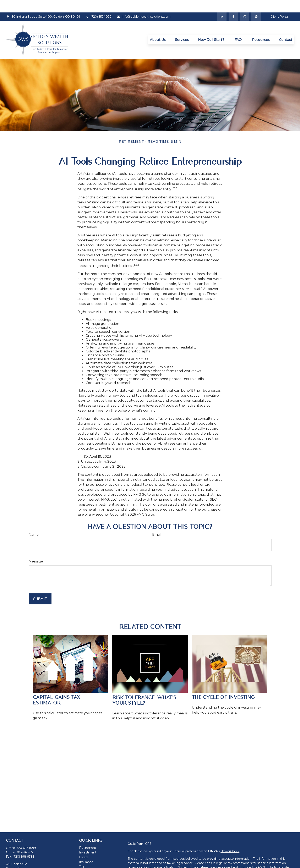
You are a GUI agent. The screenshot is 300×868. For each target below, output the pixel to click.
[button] (158, 27)
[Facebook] (233, 4)
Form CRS (144, 831)
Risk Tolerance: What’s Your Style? (144, 688)
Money (84, 859)
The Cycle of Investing (223, 685)
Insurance (86, 850)
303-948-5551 (26, 840)
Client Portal (279, 4)
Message (36, 549)
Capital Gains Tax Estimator (56, 688)
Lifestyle (85, 864)
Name (34, 522)
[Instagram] (245, 4)
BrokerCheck (230, 839)
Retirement (88, 835)
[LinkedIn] (222, 4)
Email (157, 522)
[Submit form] (40, 586)
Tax (81, 854)
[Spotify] (256, 4)
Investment (88, 840)
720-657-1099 (26, 835)
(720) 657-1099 (98, 4)
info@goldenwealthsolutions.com (144, 4)
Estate (84, 845)
